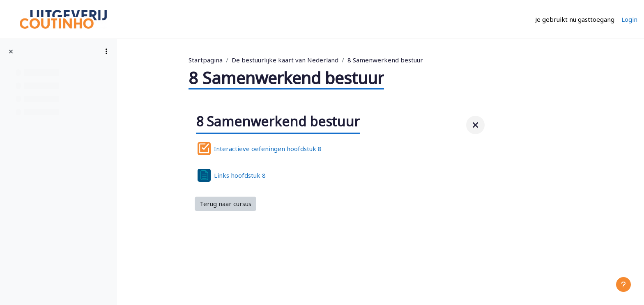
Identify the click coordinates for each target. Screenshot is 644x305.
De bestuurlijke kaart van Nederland (320, 60)
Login (629, 19)
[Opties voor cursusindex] (106, 51)
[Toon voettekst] (623, 284)
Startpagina (240, 60)
